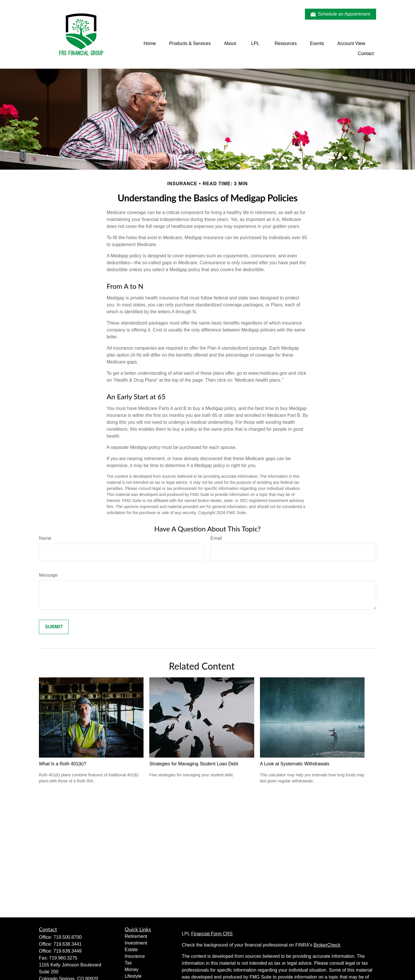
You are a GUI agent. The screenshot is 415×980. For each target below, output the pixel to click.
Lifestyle (133, 976)
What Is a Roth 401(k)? (63, 764)
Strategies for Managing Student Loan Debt (194, 764)
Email (216, 538)
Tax (128, 963)
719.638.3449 (67, 951)
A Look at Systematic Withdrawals (295, 764)
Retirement (136, 936)
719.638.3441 (67, 944)
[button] (150, 43)
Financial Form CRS (212, 934)
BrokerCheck (327, 945)
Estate (131, 950)
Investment (136, 943)
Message (48, 575)
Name (45, 538)
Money (132, 969)
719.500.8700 (67, 937)
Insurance (135, 956)
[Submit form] (54, 627)
